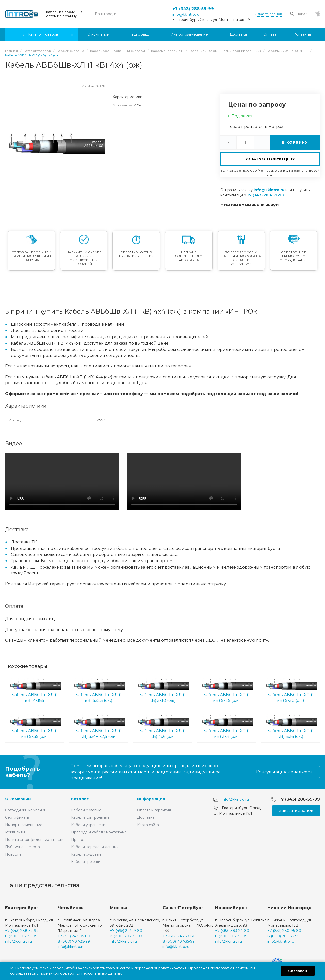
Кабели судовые (86, 854)
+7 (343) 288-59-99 (193, 9)
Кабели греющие (87, 862)
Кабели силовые (86, 810)
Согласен (298, 971)
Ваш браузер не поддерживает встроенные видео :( (62, 482)
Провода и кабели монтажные (99, 832)
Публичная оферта (22, 847)
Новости (13, 854)
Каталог (80, 799)
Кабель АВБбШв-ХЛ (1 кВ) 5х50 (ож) (290, 691)
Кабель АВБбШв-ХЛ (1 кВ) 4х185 (35, 691)
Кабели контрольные (90, 817)
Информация (151, 799)
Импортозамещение (24, 825)
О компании (18, 799)
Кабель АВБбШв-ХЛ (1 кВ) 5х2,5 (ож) (99, 691)
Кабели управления (89, 825)
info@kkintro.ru (186, 14)
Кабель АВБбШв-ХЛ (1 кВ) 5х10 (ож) (162, 691)
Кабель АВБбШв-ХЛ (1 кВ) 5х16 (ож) (290, 727)
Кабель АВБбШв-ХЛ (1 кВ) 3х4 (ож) (226, 727)
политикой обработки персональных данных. (81, 973)
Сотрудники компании (26, 810)
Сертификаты (17, 817)
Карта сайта (148, 825)
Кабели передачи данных (95, 847)
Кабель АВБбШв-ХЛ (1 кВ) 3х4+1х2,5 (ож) (99, 727)
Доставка (146, 817)
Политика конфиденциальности (34, 840)
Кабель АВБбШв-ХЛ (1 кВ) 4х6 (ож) (162, 727)
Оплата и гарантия (154, 810)
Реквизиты (15, 832)
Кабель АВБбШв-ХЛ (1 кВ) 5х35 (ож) (35, 727)
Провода (79, 840)
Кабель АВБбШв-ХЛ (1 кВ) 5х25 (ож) (226, 691)
